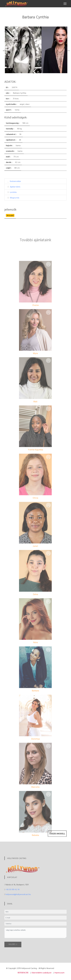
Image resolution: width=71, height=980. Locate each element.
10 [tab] (51, 75)
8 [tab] (43, 75)
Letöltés (13, 192)
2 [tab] (21, 75)
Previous (3, 50)
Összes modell (57, 838)
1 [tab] (18, 75)
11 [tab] (54, 75)
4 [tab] (29, 75)
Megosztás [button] (15, 198)
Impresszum (59, 973)
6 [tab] (36, 75)
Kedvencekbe (15, 181)
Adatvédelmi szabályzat (41, 973)
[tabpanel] (23, 50)
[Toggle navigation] (65, 4)
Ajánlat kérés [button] (15, 187)
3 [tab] (25, 75)
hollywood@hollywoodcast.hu (18, 894)
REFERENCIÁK (23, 973)
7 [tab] (40, 75)
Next (68, 50)
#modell (10, 215)
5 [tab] (32, 75)
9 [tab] (47, 75)
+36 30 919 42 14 (13, 889)
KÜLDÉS (13, 948)
